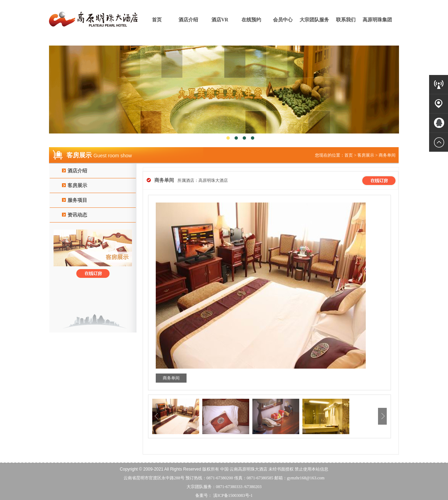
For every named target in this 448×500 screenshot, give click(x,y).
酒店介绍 (188, 20)
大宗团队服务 (314, 20)
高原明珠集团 (377, 20)
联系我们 (346, 20)
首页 (157, 20)
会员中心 (283, 20)
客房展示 (77, 186)
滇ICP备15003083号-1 (232, 495)
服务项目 (77, 200)
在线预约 (251, 20)
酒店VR (220, 20)
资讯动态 (77, 215)
